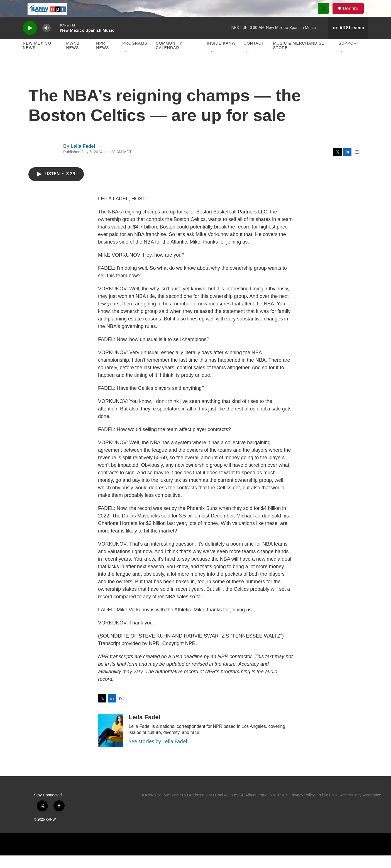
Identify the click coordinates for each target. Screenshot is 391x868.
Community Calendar (169, 58)
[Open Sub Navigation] (126, 65)
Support (349, 56)
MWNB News (73, 58)
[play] (30, 41)
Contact (254, 56)
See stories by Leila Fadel (158, 754)
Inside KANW (221, 56)
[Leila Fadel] (111, 743)
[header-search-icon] (326, 15)
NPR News (102, 58)
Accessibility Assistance (361, 808)
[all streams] (348, 40)
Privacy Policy (303, 808)
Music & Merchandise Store (299, 58)
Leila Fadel (83, 159)
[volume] (47, 41)
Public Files (328, 808)
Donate (354, 15)
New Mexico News (37, 58)
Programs (135, 56)
